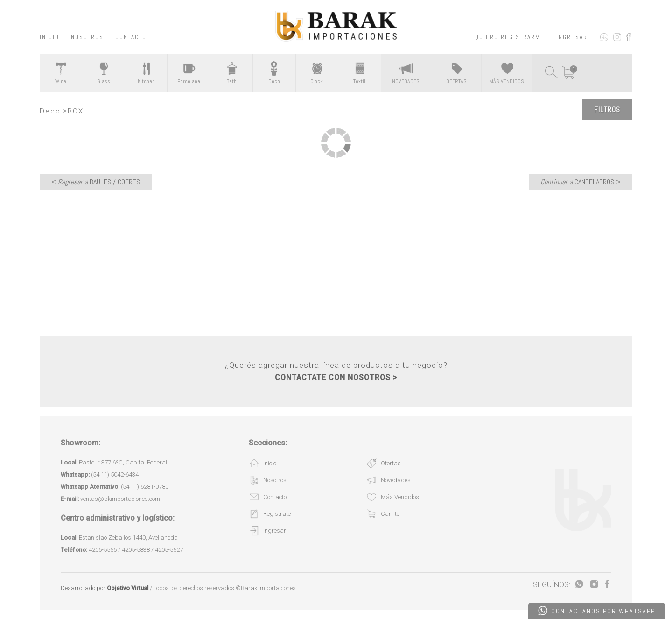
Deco (50, 111)
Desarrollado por (105, 588)
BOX (76, 111)
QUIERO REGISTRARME (510, 37)
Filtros (607, 109)
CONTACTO (131, 37)
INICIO (49, 37)
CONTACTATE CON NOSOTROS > (336, 377)
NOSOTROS (87, 37)
